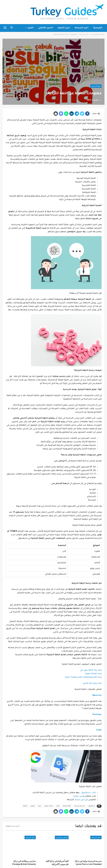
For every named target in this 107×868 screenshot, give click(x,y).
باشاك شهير (49, 806)
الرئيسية (98, 28)
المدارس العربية (62, 837)
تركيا (40, 806)
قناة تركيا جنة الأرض (92, 683)
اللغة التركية (67, 806)
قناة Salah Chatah (93, 674)
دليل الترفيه (64, 28)
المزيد (30, 28)
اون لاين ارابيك (81, 800)
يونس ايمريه (79, 796)
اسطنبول (91, 806)
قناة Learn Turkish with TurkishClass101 (83, 677)
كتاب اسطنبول (88, 793)
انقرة (58, 806)
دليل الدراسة (96, 86)
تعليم (33, 806)
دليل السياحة (82, 28)
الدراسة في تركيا (80, 806)
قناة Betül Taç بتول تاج (91, 670)
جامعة (25, 806)
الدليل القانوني (46, 28)
